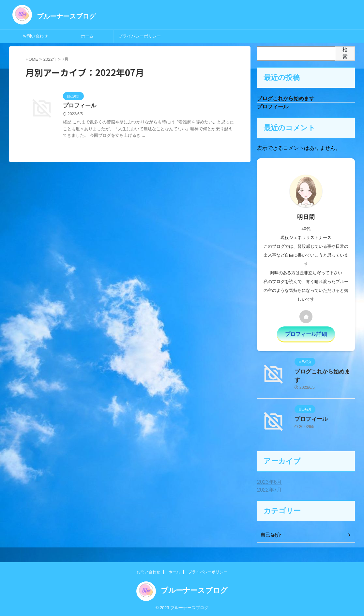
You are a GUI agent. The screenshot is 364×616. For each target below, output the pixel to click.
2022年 (50, 59)
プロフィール (79, 106)
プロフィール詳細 (306, 335)
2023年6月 (268, 481)
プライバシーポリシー (140, 36)
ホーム (87, 36)
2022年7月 (268, 489)
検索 (345, 53)
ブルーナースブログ (66, 16)
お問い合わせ (35, 36)
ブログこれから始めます (286, 99)
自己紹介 (269, 534)
